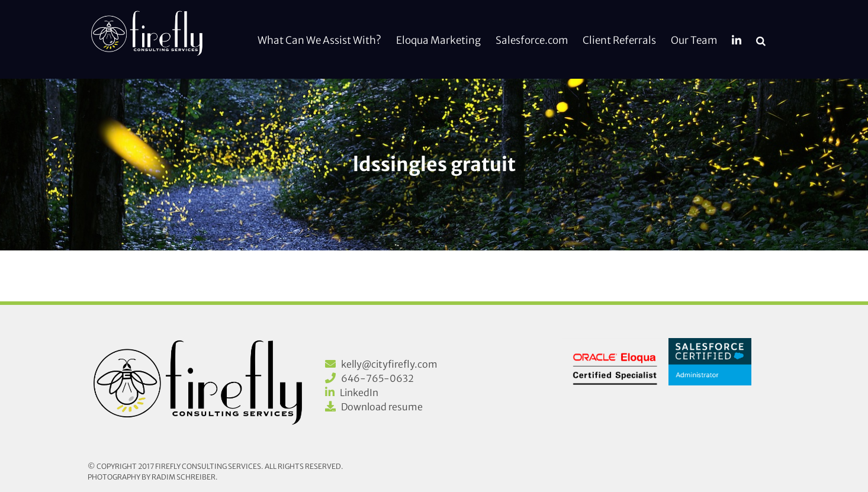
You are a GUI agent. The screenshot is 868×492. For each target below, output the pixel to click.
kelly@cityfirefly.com (389, 364)
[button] (761, 39)
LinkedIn (359, 393)
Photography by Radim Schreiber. (153, 477)
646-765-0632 (377, 378)
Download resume (382, 407)
